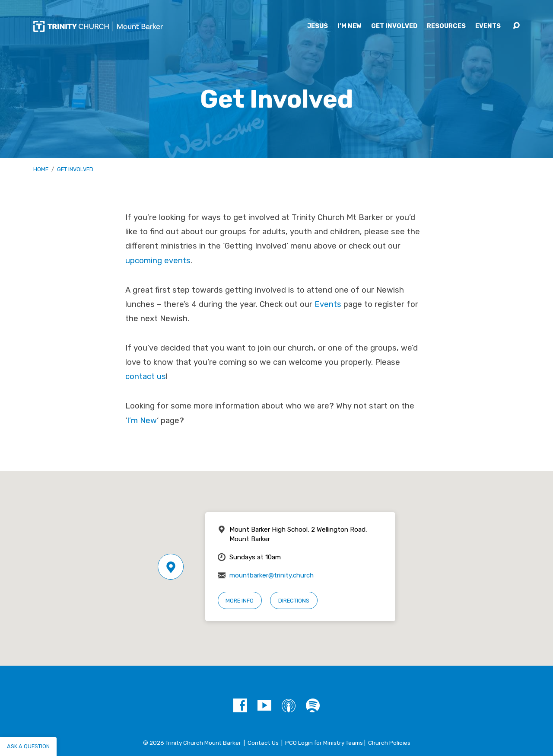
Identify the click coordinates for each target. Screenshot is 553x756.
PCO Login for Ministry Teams (324, 743)
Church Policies (389, 743)
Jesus (318, 26)
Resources (446, 26)
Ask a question (28, 746)
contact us (146, 376)
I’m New (350, 26)
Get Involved (394, 26)
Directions (294, 601)
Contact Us (263, 743)
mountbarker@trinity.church (272, 575)
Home (41, 169)
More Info (240, 601)
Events (488, 26)
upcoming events (158, 261)
